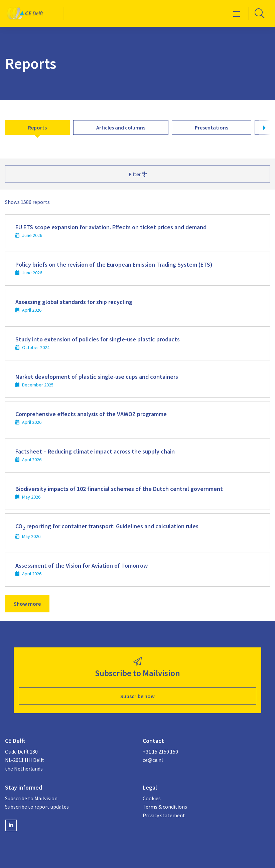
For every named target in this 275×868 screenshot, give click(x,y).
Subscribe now (137, 696)
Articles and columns (121, 127)
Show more (27, 604)
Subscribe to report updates (37, 807)
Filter (138, 174)
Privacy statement (164, 815)
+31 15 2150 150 (160, 752)
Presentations (212, 127)
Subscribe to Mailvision (31, 798)
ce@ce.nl (153, 760)
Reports (37, 127)
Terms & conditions (165, 807)
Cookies (152, 798)
